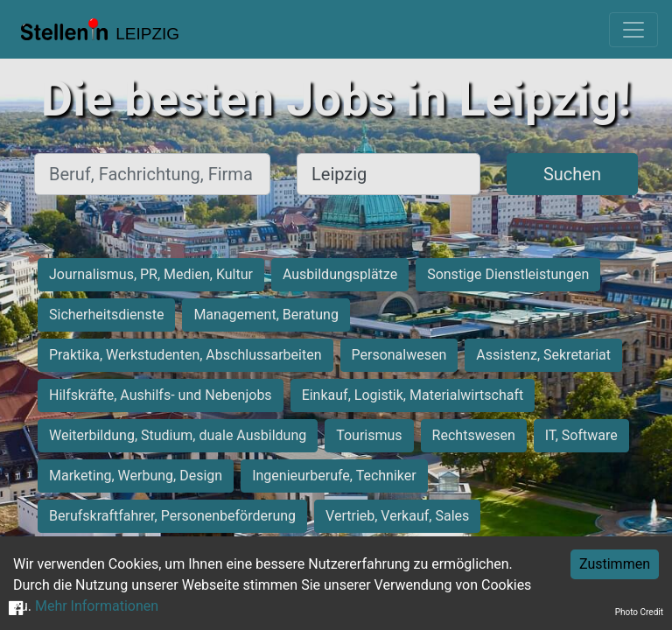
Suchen (572, 174)
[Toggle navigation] (633, 30)
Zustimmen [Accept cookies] (615, 564)
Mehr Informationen (97, 606)
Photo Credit (639, 612)
